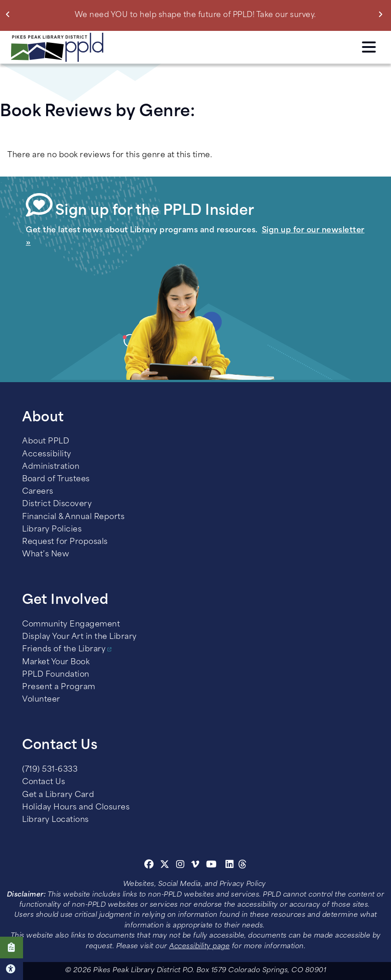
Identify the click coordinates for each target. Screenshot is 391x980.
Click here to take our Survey (12, 948)
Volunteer (41, 700)
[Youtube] (212, 866)
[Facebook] (149, 866)
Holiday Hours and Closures (76, 808)
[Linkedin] (230, 866)
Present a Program (59, 687)
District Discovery (57, 504)
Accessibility (47, 455)
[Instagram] (182, 866)
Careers (38, 492)
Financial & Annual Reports (73, 517)
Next (382, 14)
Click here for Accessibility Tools (12, 969)
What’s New (46, 555)
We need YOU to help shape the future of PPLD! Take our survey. (195, 15)
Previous (10, 14)
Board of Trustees (56, 479)
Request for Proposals (65, 542)
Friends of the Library (64, 649)
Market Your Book (56, 662)
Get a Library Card (58, 795)
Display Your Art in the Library (80, 637)
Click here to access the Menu (369, 47)
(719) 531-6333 (50, 770)
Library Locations (56, 820)
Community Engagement (71, 625)
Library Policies (52, 530)
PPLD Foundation (56, 675)
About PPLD (46, 442)
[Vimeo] (195, 866)
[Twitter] (165, 866)
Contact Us (44, 782)
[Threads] (243, 866)
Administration (51, 467)
